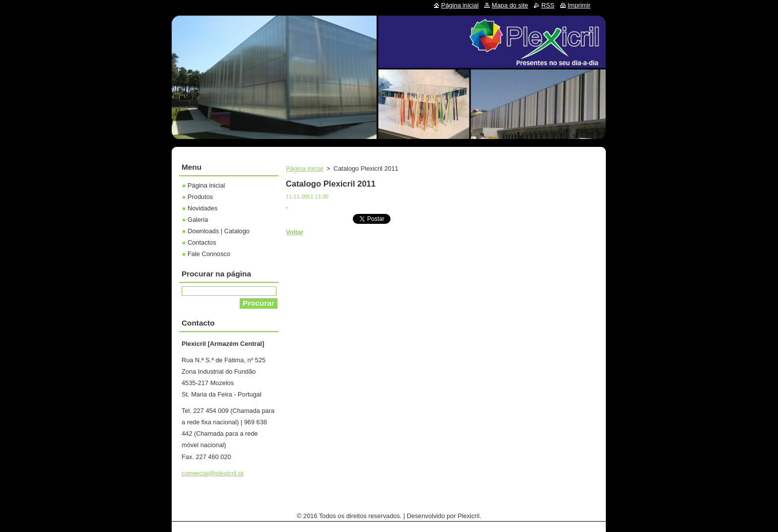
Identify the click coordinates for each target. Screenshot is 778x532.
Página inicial (304, 168)
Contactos (202, 242)
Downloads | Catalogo (219, 231)
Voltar (294, 232)
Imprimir (579, 5)
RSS (548, 5)
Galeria (198, 220)
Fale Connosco (209, 254)
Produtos (200, 197)
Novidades (202, 208)
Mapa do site (510, 5)
